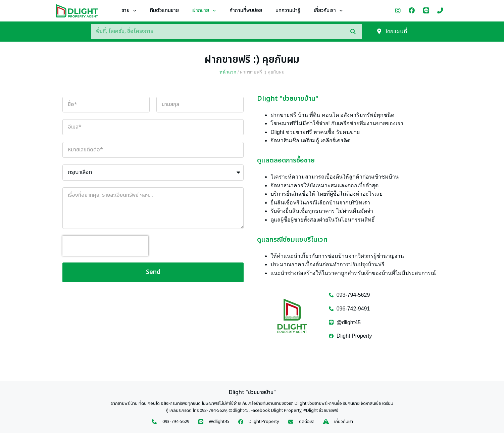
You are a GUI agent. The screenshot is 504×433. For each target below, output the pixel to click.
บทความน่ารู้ (288, 11)
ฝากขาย (204, 11)
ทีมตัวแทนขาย (164, 11)
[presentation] (105, 246)
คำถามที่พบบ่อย (246, 11)
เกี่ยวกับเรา (328, 11)
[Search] (356, 32)
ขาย (129, 11)
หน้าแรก (228, 72)
